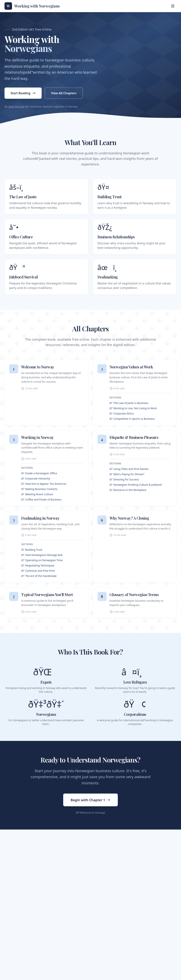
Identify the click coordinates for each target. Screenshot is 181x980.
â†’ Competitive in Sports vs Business (132, 419)
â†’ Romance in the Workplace (128, 490)
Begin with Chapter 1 (91, 800)
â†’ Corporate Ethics (122, 413)
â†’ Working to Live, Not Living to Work (133, 408)
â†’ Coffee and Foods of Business (41, 499)
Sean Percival (16, 107)
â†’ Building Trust (32, 550)
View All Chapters (64, 93)
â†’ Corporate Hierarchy (36, 478)
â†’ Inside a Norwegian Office (39, 473)
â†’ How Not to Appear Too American (44, 484)
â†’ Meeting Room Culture (37, 494)
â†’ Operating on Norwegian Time (42, 560)
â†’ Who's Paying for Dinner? (127, 474)
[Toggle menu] (173, 6)
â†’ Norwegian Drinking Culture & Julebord (136, 485)
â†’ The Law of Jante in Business (129, 403)
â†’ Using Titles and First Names (129, 469)
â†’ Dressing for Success (124, 479)
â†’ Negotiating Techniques (38, 565)
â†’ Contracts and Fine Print (38, 571)
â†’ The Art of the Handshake (39, 576)
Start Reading (23, 93)
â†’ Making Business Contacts (39, 489)
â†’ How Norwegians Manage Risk (42, 555)
